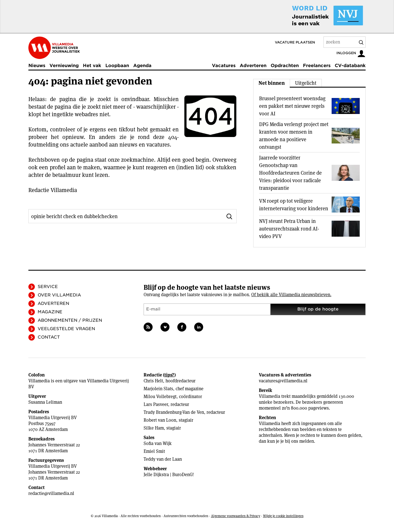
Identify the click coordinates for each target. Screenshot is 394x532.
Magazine (50, 312)
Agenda (142, 66)
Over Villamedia (59, 295)
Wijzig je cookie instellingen (283, 516)
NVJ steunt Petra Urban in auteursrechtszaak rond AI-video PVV (289, 229)
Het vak (92, 66)
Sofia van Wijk (158, 443)
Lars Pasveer (156, 404)
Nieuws (37, 66)
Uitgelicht (306, 83)
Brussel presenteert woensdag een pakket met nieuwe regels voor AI (292, 106)
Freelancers (317, 66)
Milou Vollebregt (160, 397)
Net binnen (272, 83)
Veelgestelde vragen (66, 329)
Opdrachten (285, 66)
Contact (49, 337)
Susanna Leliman (45, 402)
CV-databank (350, 66)
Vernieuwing (64, 66)
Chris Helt (153, 381)
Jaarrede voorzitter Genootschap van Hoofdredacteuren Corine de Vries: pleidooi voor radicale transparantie (290, 173)
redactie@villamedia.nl (51, 493)
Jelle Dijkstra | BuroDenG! (169, 475)
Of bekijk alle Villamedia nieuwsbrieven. (291, 295)
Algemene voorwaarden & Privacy (236, 516)
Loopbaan (117, 66)
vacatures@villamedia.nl (283, 381)
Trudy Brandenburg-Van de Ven (174, 412)
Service (48, 287)
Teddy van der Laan (163, 459)
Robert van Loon (160, 420)
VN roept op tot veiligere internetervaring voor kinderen (294, 205)
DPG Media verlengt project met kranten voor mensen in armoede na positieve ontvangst (294, 136)
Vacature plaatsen (295, 42)
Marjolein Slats (158, 389)
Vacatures (224, 66)
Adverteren (253, 66)
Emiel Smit (154, 451)
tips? (169, 375)
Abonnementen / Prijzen (70, 320)
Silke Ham (154, 428)
